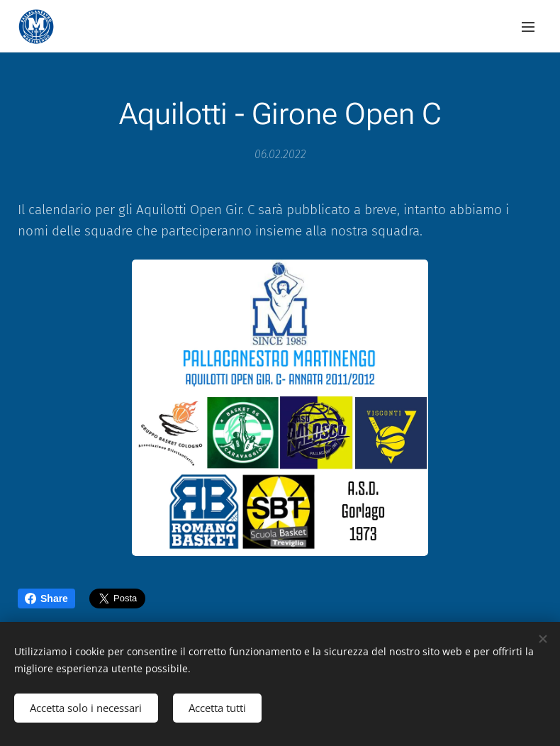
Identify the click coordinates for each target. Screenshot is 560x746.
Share (46, 599)
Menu (528, 27)
